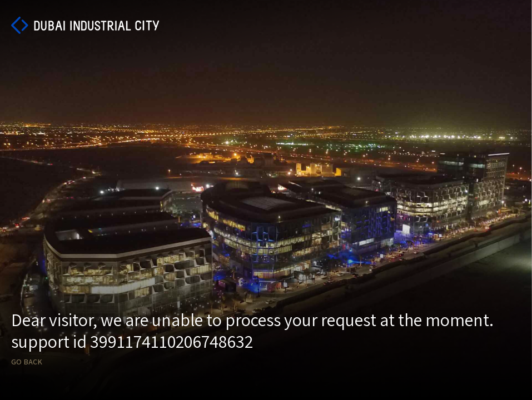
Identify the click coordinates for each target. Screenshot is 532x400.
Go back (27, 362)
